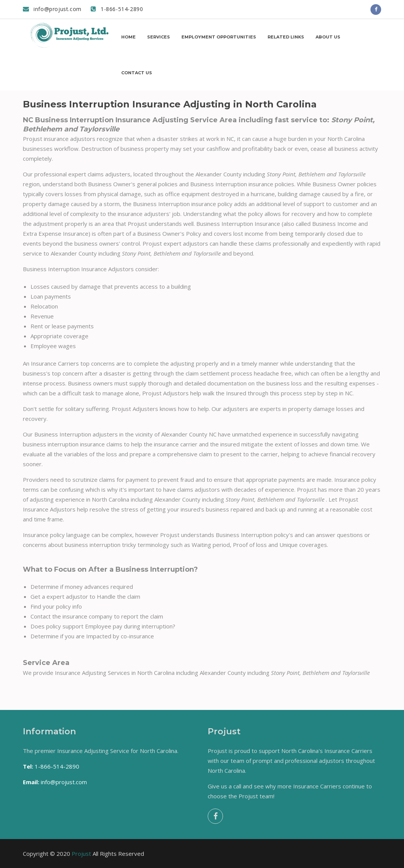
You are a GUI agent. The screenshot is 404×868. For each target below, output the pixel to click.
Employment (219, 37)
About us (328, 37)
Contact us (137, 73)
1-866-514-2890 (117, 9)
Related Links (286, 37)
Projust (81, 854)
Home (128, 37)
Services (159, 37)
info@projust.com (52, 9)
